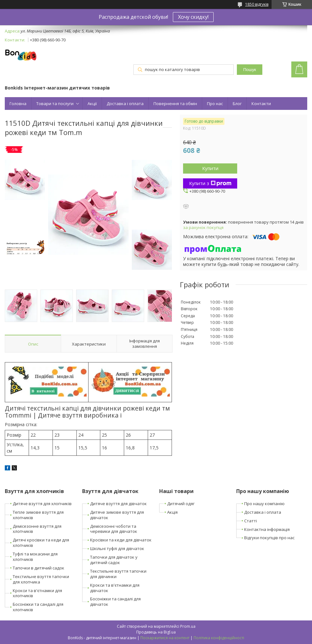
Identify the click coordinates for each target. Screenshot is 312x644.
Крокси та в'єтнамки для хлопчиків (37, 593)
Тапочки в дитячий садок (39, 568)
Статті (251, 521)
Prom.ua (188, 626)
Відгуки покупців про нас (269, 538)
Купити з (210, 183)
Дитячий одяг (181, 504)
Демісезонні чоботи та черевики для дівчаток (114, 529)
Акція (172, 512)
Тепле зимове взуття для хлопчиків (38, 515)
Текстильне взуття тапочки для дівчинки (118, 574)
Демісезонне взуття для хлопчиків (37, 529)
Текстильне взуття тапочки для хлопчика (41, 579)
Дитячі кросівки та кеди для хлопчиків (41, 543)
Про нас (215, 104)
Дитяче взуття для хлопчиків (42, 504)
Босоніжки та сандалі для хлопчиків (38, 607)
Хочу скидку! (193, 17)
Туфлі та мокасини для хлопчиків (35, 557)
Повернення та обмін (175, 104)
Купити (210, 168)
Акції (92, 104)
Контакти (261, 104)
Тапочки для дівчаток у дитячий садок (114, 560)
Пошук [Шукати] (250, 70)
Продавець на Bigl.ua (156, 632)
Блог (237, 104)
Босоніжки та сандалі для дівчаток (115, 601)
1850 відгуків (257, 4)
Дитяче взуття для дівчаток (118, 504)
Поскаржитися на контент (165, 638)
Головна (18, 104)
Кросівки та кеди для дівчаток (121, 540)
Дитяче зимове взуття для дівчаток (117, 515)
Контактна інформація (267, 529)
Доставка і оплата (125, 104)
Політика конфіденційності (219, 638)
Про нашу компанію (264, 504)
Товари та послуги (55, 104)
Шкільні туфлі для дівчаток (117, 548)
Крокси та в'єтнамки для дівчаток (115, 588)
